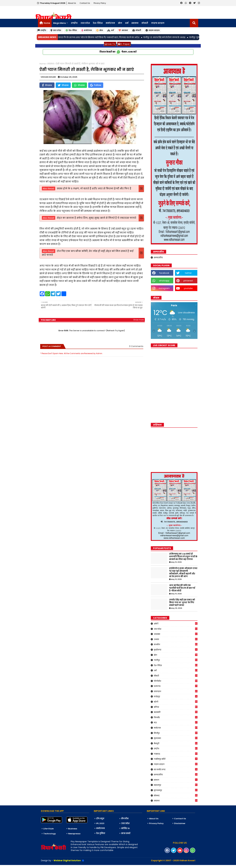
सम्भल (176, 780)
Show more (139, 320)
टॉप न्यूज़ (100, 819)
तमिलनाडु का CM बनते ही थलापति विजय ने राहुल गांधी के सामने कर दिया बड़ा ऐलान (183, 557)
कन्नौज (176, 644)
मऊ (176, 722)
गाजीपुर (176, 660)
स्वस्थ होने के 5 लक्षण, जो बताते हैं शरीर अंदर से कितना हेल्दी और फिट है (94, 188)
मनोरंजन (110, 23)
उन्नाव (176, 639)
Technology (50, 834)
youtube (188, 288)
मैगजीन (125, 819)
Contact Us (180, 819)
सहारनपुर (176, 785)
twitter (188, 273)
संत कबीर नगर (176, 769)
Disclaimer (180, 823)
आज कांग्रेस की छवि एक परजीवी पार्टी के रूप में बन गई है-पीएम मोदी (182, 588)
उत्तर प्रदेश (85, 23)
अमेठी (176, 624)
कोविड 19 (125, 828)
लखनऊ (176, 754)
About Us (72, 3)
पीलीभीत (176, 681)
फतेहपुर (176, 696)
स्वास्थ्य (135, 23)
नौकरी (176, 676)
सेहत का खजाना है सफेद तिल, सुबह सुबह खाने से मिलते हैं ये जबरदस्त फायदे (96, 218)
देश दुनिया (101, 833)
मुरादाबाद (176, 738)
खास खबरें (126, 833)
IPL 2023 (100, 823)
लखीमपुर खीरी (176, 759)
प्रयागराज (176, 691)
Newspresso (74, 834)
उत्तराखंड (176, 634)
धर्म (127, 23)
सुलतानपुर (176, 790)
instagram (164, 288)
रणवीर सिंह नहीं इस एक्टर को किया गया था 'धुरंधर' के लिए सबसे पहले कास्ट (182, 603)
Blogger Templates (23, 866)
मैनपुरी (176, 743)
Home (47, 23)
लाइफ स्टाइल (158, 23)
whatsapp (164, 281)
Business (73, 829)
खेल (120, 23)
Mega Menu (60, 23)
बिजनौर (176, 717)
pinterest (188, 281)
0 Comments (136, 346)
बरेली (176, 702)
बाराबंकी (176, 712)
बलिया (176, 707)
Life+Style (48, 829)
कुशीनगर (176, 650)
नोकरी (145, 23)
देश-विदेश (98, 23)
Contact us (85, 3)
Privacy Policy (100, 3)
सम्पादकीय (158, 258)
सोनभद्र (176, 795)
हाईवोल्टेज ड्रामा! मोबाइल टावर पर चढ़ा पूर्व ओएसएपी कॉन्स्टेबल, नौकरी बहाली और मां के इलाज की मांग (183, 573)
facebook (164, 273)
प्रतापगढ (176, 686)
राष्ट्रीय (74, 23)
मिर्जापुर (176, 733)
